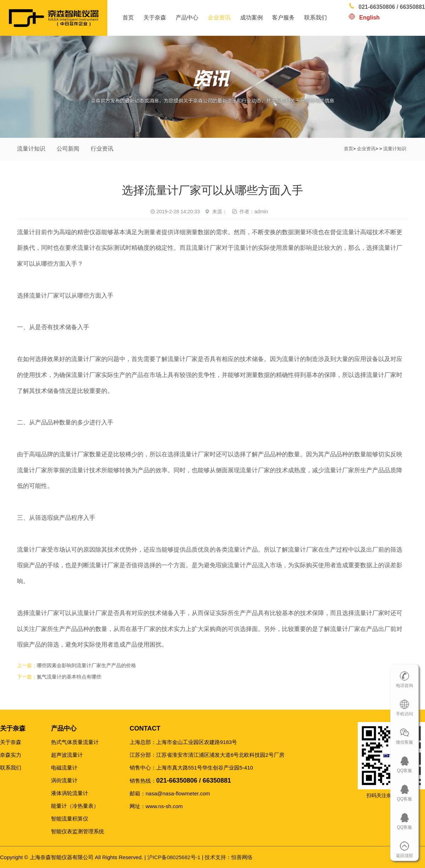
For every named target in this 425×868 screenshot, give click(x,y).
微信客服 (404, 742)
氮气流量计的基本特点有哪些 (69, 677)
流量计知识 (31, 149)
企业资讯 (219, 18)
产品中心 (187, 18)
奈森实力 (11, 755)
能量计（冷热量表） (75, 806)
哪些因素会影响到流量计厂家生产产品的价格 (86, 666)
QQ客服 (405, 771)
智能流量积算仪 (70, 819)
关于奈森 (155, 18)
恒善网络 (229, 857)
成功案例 (251, 18)
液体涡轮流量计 (70, 793)
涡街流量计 (64, 780)
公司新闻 (68, 149)
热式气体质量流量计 (75, 742)
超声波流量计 (67, 755)
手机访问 (404, 714)
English (369, 18)
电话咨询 (404, 686)
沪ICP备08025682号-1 (174, 857)
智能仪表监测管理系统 (78, 831)
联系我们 (316, 18)
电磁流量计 (64, 768)
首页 (128, 18)
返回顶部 (404, 856)
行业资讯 (102, 149)
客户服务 (283, 18)
